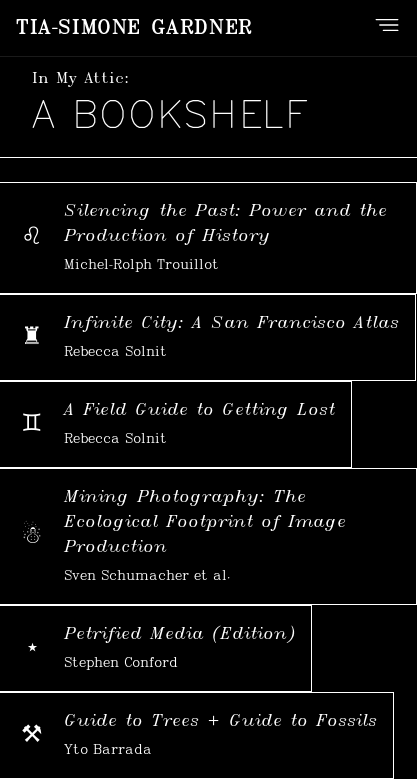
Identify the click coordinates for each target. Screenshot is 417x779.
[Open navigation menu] (387, 25)
